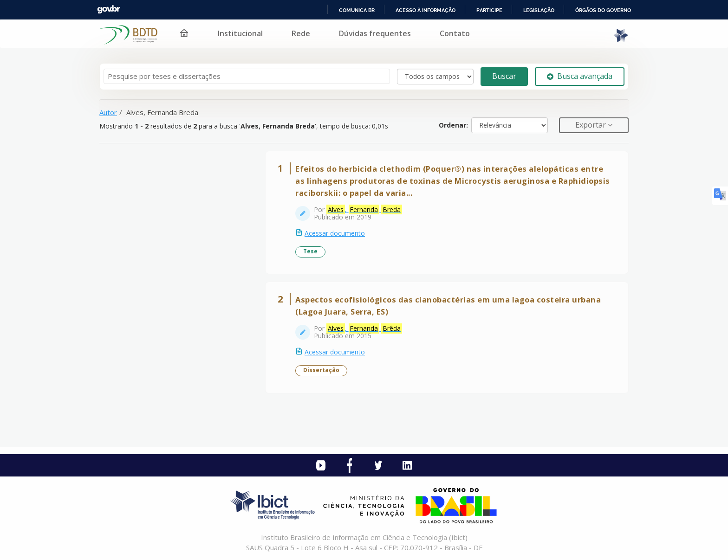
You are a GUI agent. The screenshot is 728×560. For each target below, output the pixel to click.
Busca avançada (580, 76)
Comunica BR (357, 10)
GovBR (109, 10)
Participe (489, 10)
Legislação (539, 10)
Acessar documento (335, 233)
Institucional (240, 33)
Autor (108, 112)
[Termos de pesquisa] (247, 76)
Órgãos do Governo (603, 10)
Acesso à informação (426, 10)
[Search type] (435, 77)
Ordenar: (453, 125)
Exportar (591, 125)
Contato (455, 33)
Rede (301, 33)
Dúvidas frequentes (375, 33)
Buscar (504, 76)
